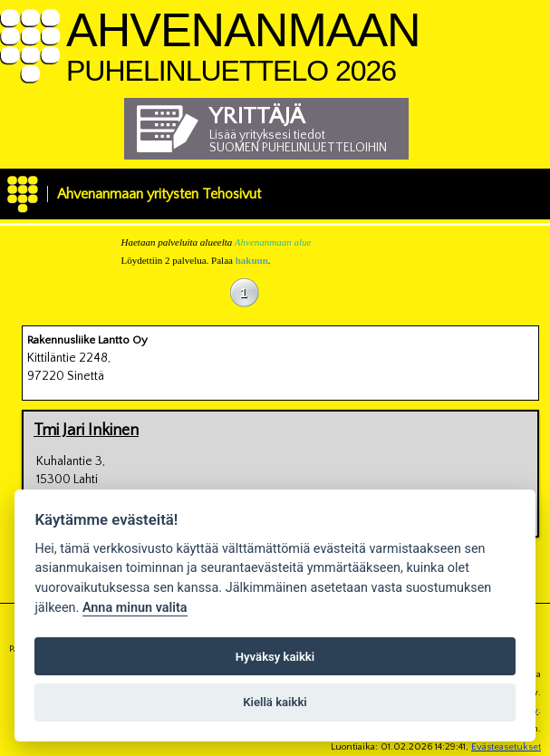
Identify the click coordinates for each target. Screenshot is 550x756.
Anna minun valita (135, 608)
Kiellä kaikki (275, 702)
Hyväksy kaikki (275, 657)
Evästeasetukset (506, 747)
